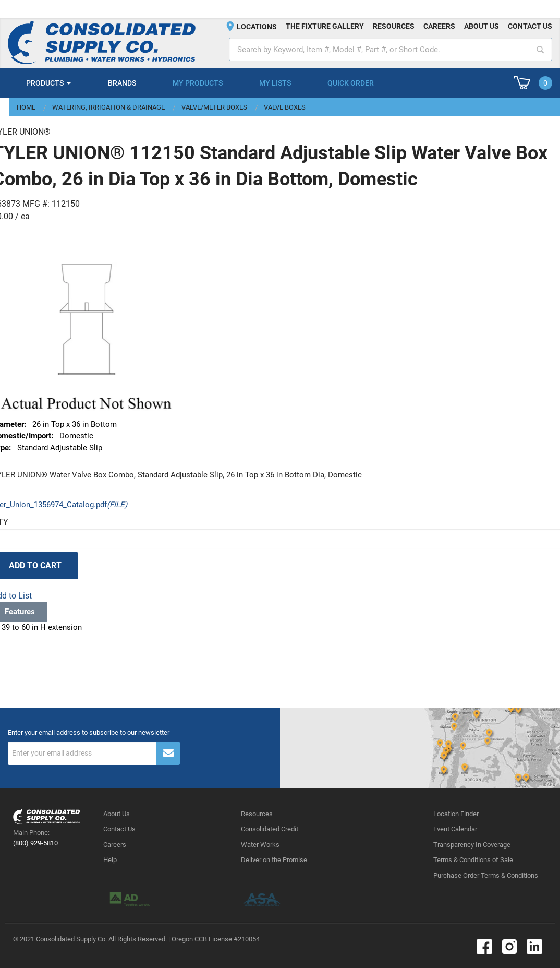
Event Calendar (455, 829)
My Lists (275, 83)
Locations (257, 27)
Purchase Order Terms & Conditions (486, 875)
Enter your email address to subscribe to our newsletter (89, 733)
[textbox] (391, 49)
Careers (439, 26)
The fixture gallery (325, 26)
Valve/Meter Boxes (214, 107)
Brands (122, 83)
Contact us (530, 26)
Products (45, 83)
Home (26, 107)
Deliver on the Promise (274, 860)
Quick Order (351, 83)
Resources (394, 26)
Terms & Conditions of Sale (473, 860)
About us (482, 26)
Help (110, 860)
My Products (198, 83)
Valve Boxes (285, 107)
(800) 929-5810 (35, 843)
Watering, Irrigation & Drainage (108, 107)
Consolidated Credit (270, 829)
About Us (117, 814)
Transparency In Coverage (472, 845)
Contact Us (119, 829)
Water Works (260, 845)
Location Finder (456, 814)
